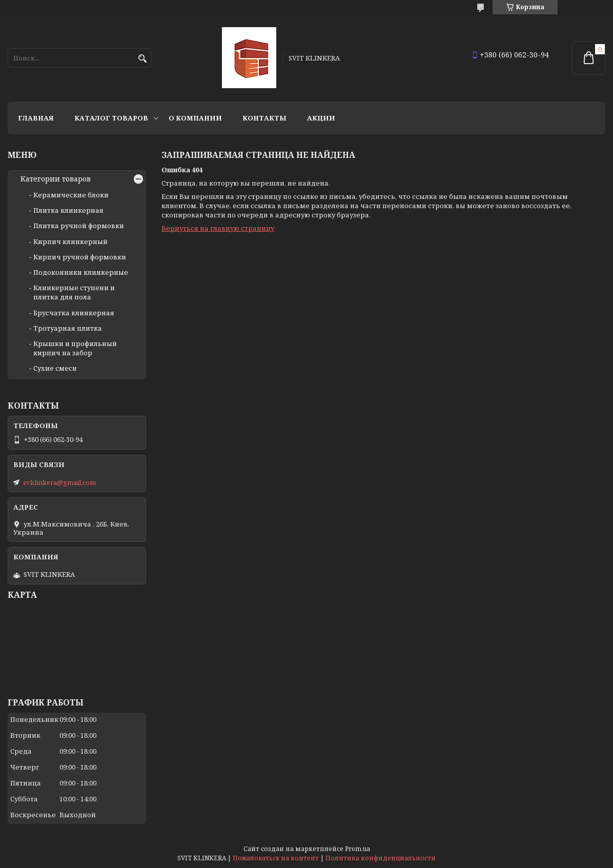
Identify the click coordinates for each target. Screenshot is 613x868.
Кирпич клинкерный (70, 241)
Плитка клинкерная (68, 210)
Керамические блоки (71, 195)
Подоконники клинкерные (81, 272)
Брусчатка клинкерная (74, 313)
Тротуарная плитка (68, 328)
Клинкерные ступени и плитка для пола (74, 292)
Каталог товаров (111, 118)
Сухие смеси (55, 368)
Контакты (264, 118)
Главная (36, 118)
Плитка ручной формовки (79, 226)
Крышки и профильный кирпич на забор (75, 348)
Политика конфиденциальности (381, 858)
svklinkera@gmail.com (59, 482)
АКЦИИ (321, 118)
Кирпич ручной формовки (80, 257)
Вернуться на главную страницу (218, 228)
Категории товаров (56, 179)
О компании (195, 118)
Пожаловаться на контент (276, 858)
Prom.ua (357, 849)
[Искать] (142, 59)
